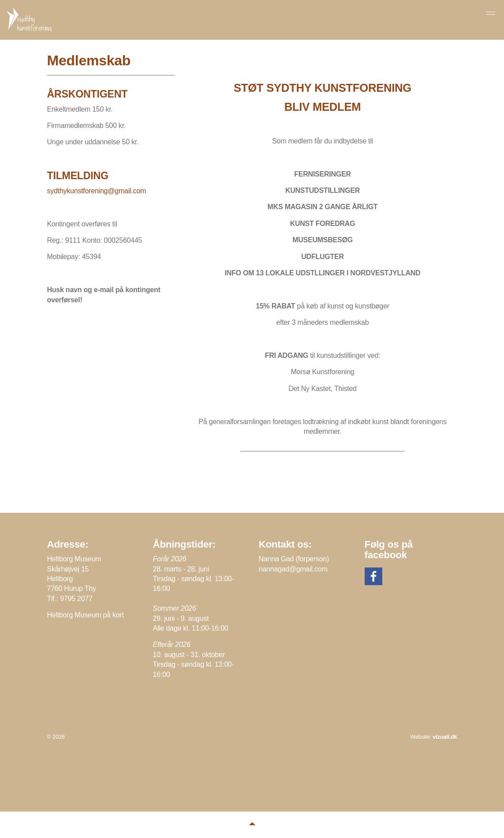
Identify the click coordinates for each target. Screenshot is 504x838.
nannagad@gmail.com (293, 569)
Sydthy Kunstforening (30, 20)
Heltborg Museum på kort (86, 615)
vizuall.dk (445, 737)
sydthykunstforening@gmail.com (97, 191)
